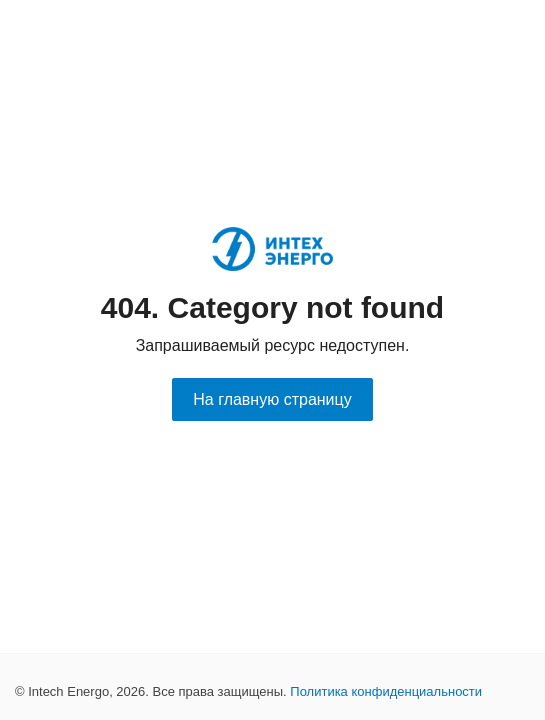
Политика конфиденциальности (386, 691)
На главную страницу (272, 399)
